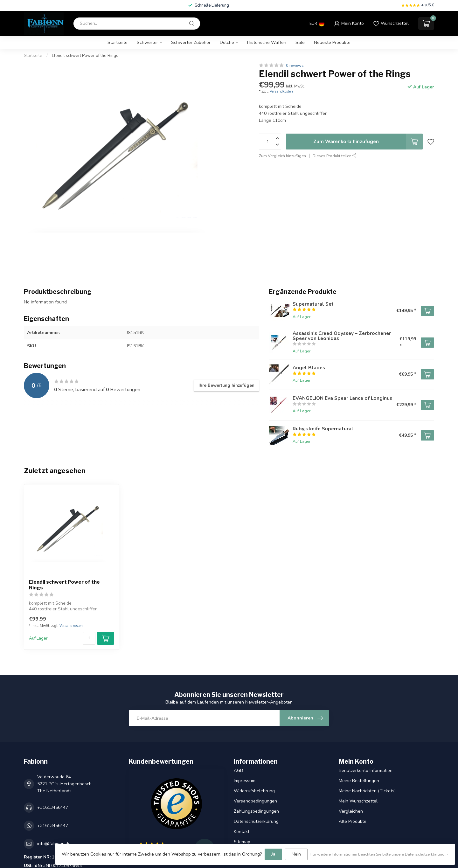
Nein (296, 854)
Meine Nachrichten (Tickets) (367, 791)
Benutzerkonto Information (366, 771)
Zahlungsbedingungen (256, 811)
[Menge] (89, 638)
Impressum (245, 781)
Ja (273, 854)
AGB (238, 771)
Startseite (118, 42)
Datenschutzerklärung (256, 821)
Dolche (227, 42)
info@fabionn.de (54, 844)
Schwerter (147, 42)
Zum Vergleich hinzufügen (282, 156)
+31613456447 (53, 807)
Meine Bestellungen (359, 781)
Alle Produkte (353, 821)
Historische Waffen (267, 42)
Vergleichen (351, 811)
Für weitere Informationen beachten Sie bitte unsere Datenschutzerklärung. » (379, 854)
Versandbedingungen (255, 801)
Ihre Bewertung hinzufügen (226, 385)
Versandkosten (281, 91)
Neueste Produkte (332, 42)
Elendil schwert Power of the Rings (85, 56)
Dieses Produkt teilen (335, 156)
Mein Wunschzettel (358, 801)
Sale (300, 42)
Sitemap (242, 842)
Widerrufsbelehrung (254, 791)
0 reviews (295, 65)
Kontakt (242, 832)
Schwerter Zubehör (191, 42)
